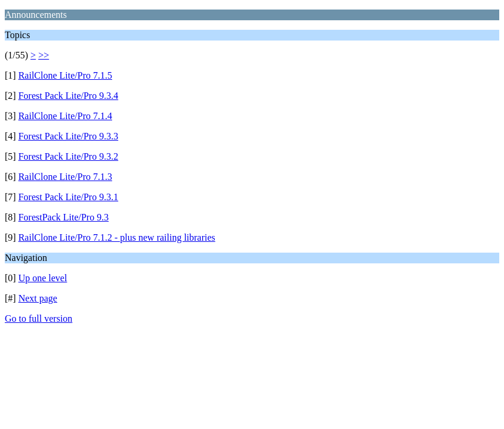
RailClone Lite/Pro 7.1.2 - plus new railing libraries (117, 237)
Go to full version (38, 318)
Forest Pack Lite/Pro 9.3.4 (69, 96)
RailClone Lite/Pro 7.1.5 (65, 75)
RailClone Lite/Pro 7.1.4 (65, 116)
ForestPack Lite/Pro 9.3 (64, 217)
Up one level (43, 278)
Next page (38, 298)
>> (44, 55)
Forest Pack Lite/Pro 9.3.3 (69, 136)
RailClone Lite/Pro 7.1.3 (65, 177)
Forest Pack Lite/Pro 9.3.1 (69, 197)
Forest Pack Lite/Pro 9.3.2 (69, 156)
